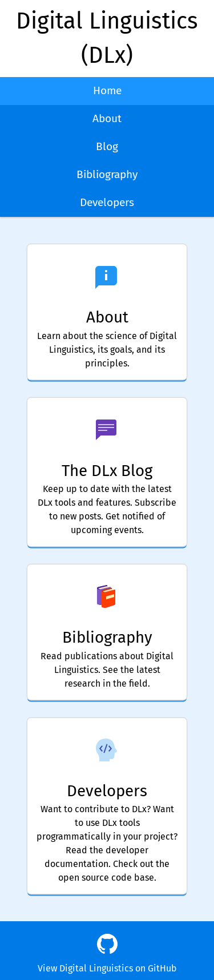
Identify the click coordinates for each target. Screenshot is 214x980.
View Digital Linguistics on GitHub (107, 968)
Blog (107, 146)
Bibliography (107, 174)
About (107, 118)
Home (107, 90)
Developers (107, 202)
